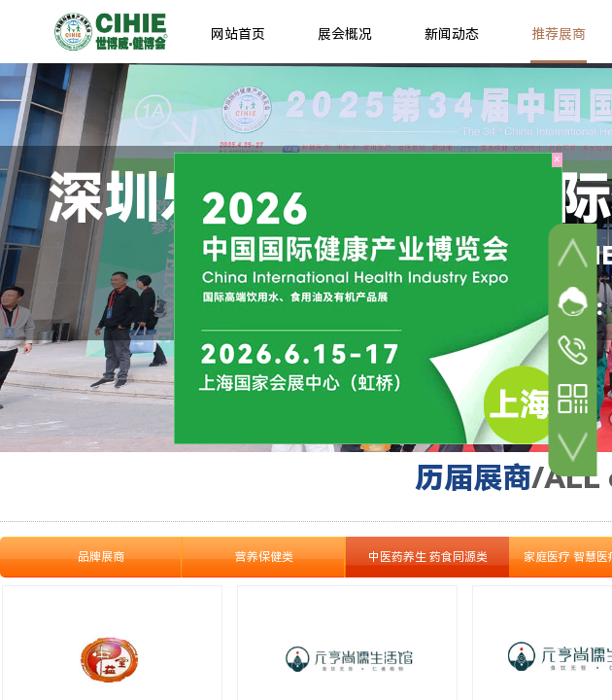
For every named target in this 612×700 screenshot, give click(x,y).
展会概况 (345, 34)
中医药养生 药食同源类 (428, 557)
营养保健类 (264, 557)
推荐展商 (559, 34)
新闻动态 (452, 34)
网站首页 (238, 34)
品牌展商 (101, 557)
